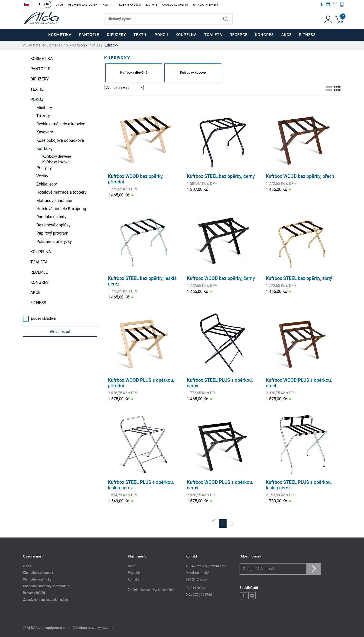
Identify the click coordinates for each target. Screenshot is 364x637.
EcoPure (151, 5)
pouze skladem (40, 318)
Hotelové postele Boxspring (61, 209)
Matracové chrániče (54, 201)
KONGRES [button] (264, 35)
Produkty (134, 573)
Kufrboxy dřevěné (57, 156)
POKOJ (94, 45)
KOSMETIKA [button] (60, 35)
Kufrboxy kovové (56, 162)
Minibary (44, 108)
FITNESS (307, 35)
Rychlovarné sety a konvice (61, 124)
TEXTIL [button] (140, 35)
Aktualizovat (60, 332)
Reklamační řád (34, 593)
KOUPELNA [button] (186, 35)
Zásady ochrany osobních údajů (45, 600)
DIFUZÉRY (40, 79)
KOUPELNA (41, 252)
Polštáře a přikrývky (54, 242)
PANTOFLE (89, 35)
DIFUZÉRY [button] (116, 35)
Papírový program (52, 233)
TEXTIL (37, 89)
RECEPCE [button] (239, 35)
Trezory (43, 116)
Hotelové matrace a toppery (62, 192)
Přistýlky (44, 168)
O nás (60, 5)
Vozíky (42, 176)
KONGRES (40, 282)
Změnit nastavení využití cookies (151, 590)
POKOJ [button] (161, 35)
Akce (286, 35)
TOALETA (39, 262)
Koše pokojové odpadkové (60, 140)
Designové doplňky (54, 225)
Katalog (79, 45)
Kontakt (109, 5)
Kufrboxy (44, 149)
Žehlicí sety (47, 184)
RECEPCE (39, 272)
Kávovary (45, 132)
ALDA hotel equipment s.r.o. (46, 45)
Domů (132, 566)
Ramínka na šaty (51, 217)
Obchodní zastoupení (83, 5)
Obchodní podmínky (37, 580)
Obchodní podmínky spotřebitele (46, 586)
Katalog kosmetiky (175, 5)
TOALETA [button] (213, 35)
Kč (48, 4)
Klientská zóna (130, 5)
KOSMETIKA (42, 59)
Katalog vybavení (206, 5)
